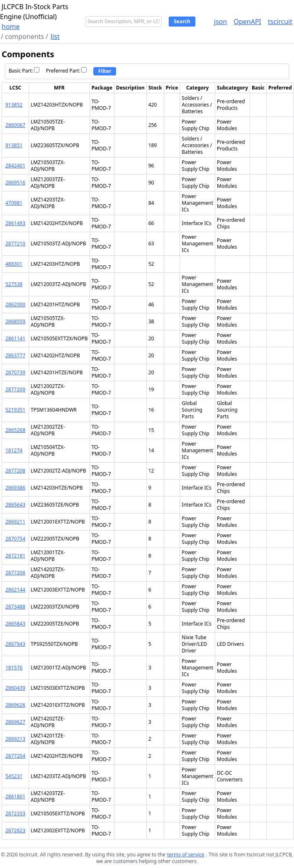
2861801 (15, 796)
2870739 (15, 372)
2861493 (15, 223)
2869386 (15, 488)
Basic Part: (24, 71)
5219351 (15, 410)
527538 (14, 284)
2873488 (15, 607)
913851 (14, 145)
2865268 (15, 430)
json (220, 22)
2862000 (15, 304)
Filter (105, 71)
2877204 (15, 756)
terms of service (186, 855)
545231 (14, 776)
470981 (14, 203)
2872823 (15, 830)
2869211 (15, 522)
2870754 (15, 539)
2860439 (15, 688)
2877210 (15, 244)
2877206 (15, 573)
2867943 (15, 644)
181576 (14, 668)
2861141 (15, 338)
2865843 (15, 624)
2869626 (15, 705)
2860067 (15, 125)
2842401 (15, 166)
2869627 (15, 722)
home (11, 27)
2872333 (15, 813)
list (55, 36)
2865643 (15, 505)
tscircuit (280, 22)
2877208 (15, 471)
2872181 (15, 556)
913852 (14, 105)
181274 (14, 450)
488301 (14, 264)
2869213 (15, 739)
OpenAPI (247, 22)
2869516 (15, 183)
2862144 (15, 590)
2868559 (15, 321)
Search (182, 21)
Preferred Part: (66, 71)
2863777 (15, 355)
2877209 (15, 389)
